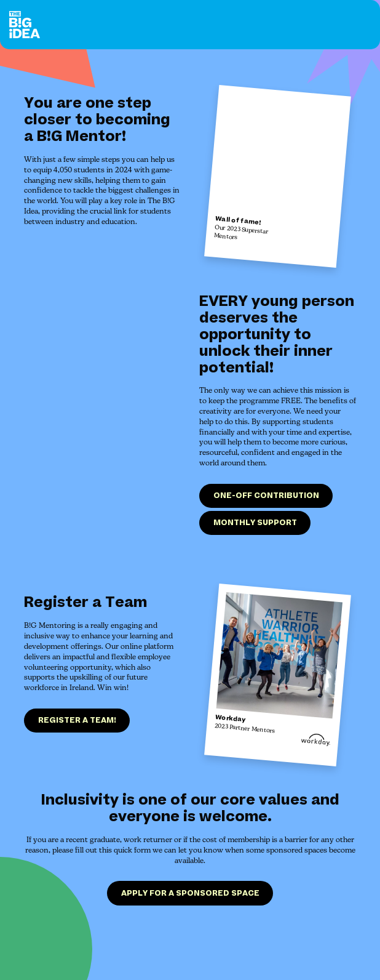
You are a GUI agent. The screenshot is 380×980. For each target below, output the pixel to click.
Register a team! (77, 722)
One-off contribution (266, 496)
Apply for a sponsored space (190, 894)
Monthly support (255, 523)
